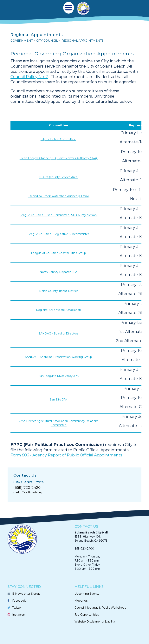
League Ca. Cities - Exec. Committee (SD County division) (58, 215)
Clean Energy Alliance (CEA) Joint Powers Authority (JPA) (59, 158)
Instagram (19, 615)
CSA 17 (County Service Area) (58, 177)
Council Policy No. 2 (29, 77)
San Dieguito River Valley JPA (59, 376)
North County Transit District (58, 291)
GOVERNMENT (22, 41)
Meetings (81, 601)
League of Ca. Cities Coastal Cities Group (58, 253)
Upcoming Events (87, 594)
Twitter (17, 608)
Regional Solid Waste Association (58, 310)
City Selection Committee (58, 139)
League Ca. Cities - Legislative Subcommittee (59, 234)
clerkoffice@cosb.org (28, 492)
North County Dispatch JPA (58, 272)
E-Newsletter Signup (26, 594)
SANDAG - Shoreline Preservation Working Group (58, 357)
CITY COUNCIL (47, 41)
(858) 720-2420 (27, 488)
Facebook (19, 601)
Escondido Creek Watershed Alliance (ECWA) (59, 196)
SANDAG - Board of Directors (58, 334)
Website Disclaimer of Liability (95, 622)
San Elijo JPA (58, 400)
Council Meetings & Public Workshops (100, 608)
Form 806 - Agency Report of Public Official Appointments (66, 455)
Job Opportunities (87, 615)
